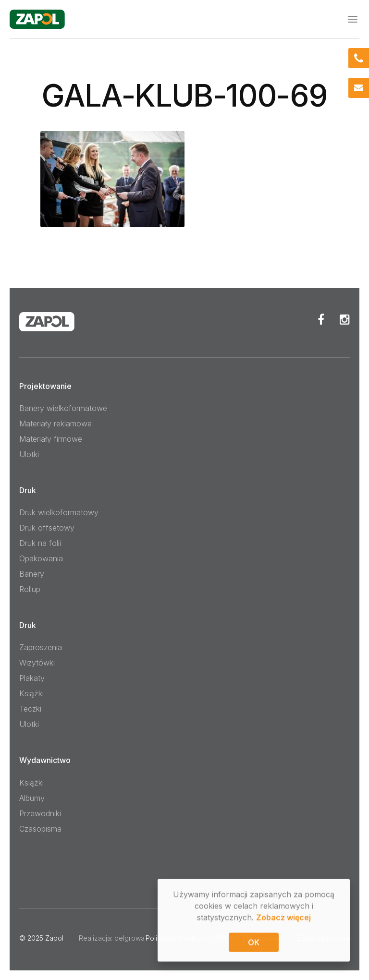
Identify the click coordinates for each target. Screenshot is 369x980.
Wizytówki (37, 663)
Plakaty (32, 678)
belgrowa (129, 938)
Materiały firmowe (51, 439)
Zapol (54, 938)
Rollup (30, 589)
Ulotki (29, 454)
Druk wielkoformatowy (59, 512)
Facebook (321, 319)
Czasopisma (40, 829)
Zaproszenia (41, 647)
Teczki (30, 709)
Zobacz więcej (283, 918)
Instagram (345, 319)
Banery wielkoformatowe (63, 408)
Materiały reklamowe (55, 423)
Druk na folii (40, 543)
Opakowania (41, 558)
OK (254, 943)
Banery (32, 574)
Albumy (32, 798)
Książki (31, 693)
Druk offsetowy (47, 528)
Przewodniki (40, 813)
